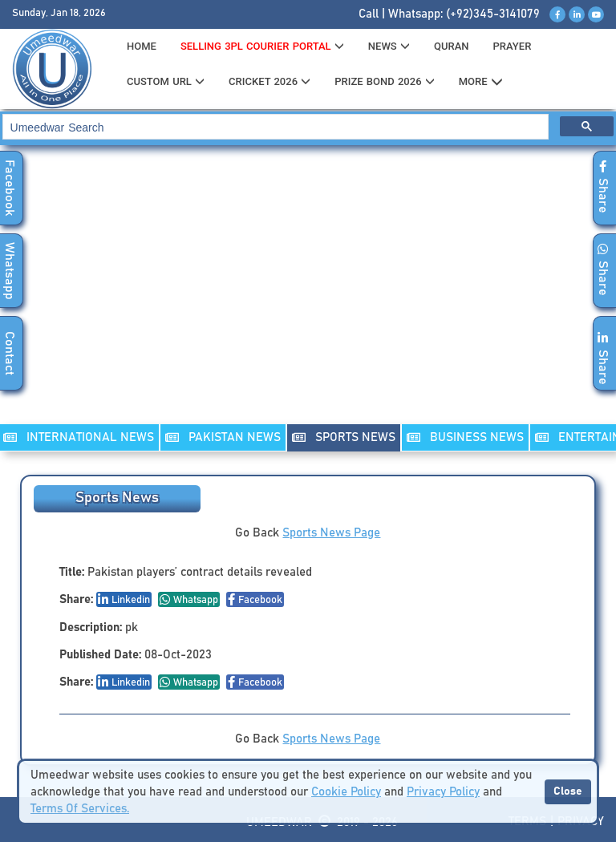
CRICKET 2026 (269, 81)
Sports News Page (331, 533)
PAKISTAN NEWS (223, 437)
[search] (274, 127)
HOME (142, 46)
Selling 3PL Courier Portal (262, 46)
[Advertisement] (308, 295)
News (389, 46)
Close (568, 791)
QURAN (452, 46)
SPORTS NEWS (344, 437)
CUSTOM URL (166, 81)
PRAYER (512, 46)
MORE (481, 82)
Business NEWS (465, 437)
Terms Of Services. (80, 809)
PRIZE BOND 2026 (384, 81)
